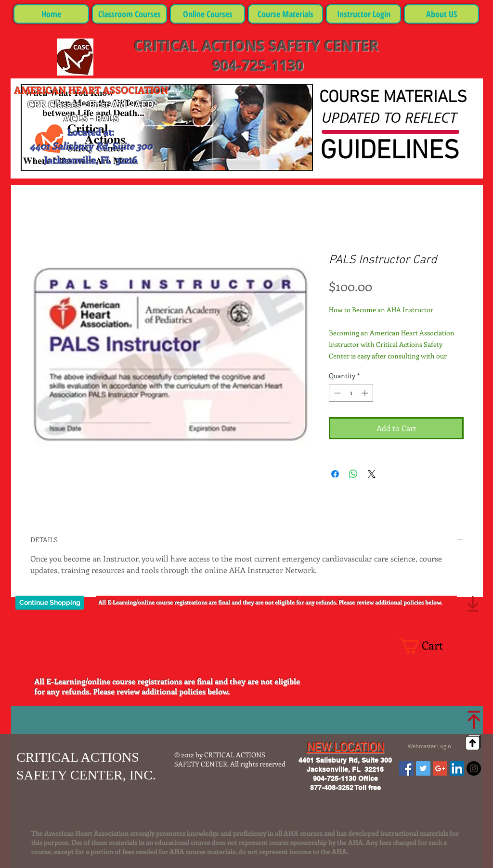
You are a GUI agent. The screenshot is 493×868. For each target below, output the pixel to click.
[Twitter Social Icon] (423, 768)
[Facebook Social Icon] (406, 768)
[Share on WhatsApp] (353, 474)
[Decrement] (336, 393)
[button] (429, 646)
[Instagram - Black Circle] (474, 768)
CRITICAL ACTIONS (201, 45)
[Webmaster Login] (429, 746)
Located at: (91, 132)
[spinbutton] (351, 393)
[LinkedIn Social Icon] (457, 768)
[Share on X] (372, 474)
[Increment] (366, 393)
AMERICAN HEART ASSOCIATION (91, 90)
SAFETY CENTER (324, 45)
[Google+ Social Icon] (440, 768)
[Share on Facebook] (335, 474)
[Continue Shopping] (50, 603)
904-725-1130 (256, 65)
